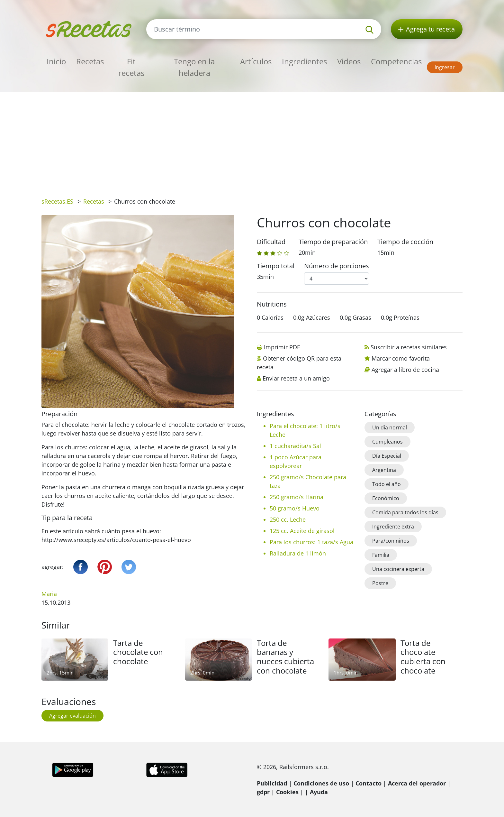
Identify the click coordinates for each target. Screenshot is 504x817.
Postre (380, 583)
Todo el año (387, 484)
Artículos (256, 61)
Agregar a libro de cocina (405, 370)
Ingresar (445, 67)
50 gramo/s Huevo (295, 508)
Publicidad (272, 783)
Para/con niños (391, 541)
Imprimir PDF (282, 347)
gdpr (263, 792)
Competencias (396, 61)
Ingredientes (304, 61)
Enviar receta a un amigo (296, 378)
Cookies (287, 792)
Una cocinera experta (398, 569)
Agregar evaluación (72, 716)
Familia (381, 555)
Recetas (90, 61)
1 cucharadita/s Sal (295, 446)
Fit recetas (131, 67)
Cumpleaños (387, 442)
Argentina (384, 470)
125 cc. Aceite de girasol (302, 531)
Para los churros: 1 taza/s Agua (311, 542)
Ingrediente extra (393, 527)
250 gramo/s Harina (297, 497)
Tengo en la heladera (194, 67)
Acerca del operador (417, 783)
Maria (49, 594)
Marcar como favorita (401, 358)
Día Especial (387, 456)
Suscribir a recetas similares (409, 347)
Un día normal (390, 427)
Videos (349, 61)
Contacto (369, 783)
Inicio (56, 61)
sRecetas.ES (57, 201)
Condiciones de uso (321, 783)
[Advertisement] (252, 140)
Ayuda (319, 792)
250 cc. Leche (288, 519)
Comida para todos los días (405, 512)
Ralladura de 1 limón (298, 553)
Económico (386, 498)
